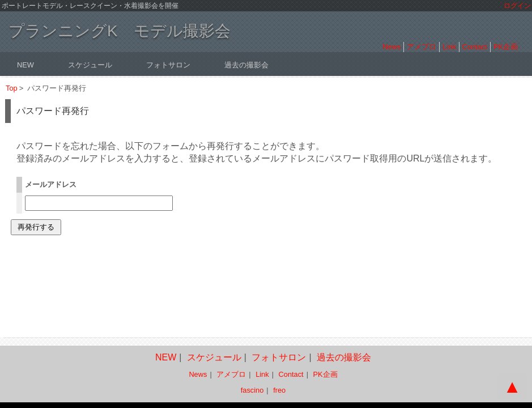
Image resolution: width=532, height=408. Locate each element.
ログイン (517, 6)
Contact (475, 47)
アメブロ (422, 47)
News (391, 47)
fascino (252, 390)
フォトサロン (168, 65)
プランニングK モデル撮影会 (120, 31)
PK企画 (506, 47)
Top (12, 88)
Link (449, 47)
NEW (25, 65)
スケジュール (90, 65)
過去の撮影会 (246, 65)
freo (279, 390)
